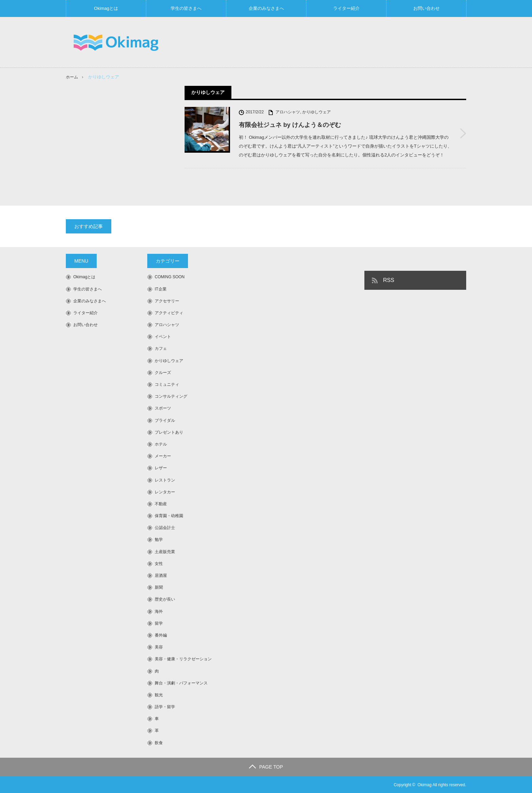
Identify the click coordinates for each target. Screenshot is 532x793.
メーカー (163, 456)
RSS (389, 280)
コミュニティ (167, 384)
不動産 (161, 504)
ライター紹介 (346, 8)
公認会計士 (165, 528)
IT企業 (161, 289)
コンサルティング (171, 396)
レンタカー (165, 492)
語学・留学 (165, 707)
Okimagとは (106, 8)
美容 (159, 647)
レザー (161, 468)
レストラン (165, 480)
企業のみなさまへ (266, 8)
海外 (159, 611)
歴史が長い (165, 599)
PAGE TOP (266, 767)
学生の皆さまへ (186, 8)
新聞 (159, 587)
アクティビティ (169, 313)
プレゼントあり (169, 432)
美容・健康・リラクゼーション (183, 659)
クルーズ (163, 372)
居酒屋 (161, 575)
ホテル (161, 444)
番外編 (161, 635)
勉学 (159, 540)
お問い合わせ (426, 8)
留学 (159, 623)
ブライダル (165, 420)
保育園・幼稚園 (169, 516)
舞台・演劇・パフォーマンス (181, 683)
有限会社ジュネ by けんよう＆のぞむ (290, 125)
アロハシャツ (288, 112)
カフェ (161, 348)
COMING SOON (170, 277)
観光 (159, 695)
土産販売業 (165, 551)
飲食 (159, 742)
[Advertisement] (343, 42)
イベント (163, 337)
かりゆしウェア (317, 112)
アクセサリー (167, 301)
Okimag (425, 785)
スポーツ (163, 408)
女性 (159, 563)
